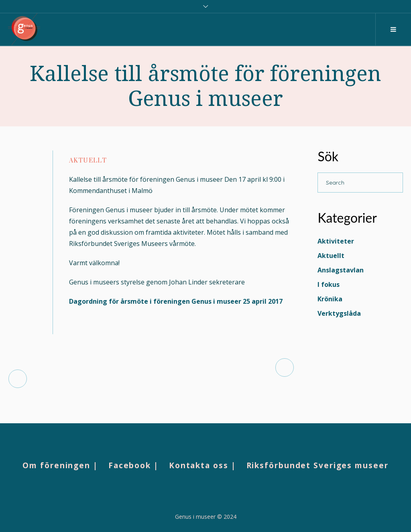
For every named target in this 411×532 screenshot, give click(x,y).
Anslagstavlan (341, 270)
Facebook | (133, 465)
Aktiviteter (336, 241)
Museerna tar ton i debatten (214, 367)
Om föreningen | (60, 465)
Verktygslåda (339, 313)
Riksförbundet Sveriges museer (317, 465)
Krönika (330, 299)
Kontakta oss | (202, 465)
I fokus (329, 284)
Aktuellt (88, 161)
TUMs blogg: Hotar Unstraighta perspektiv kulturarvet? (89, 379)
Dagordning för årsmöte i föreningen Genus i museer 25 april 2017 (176, 301)
